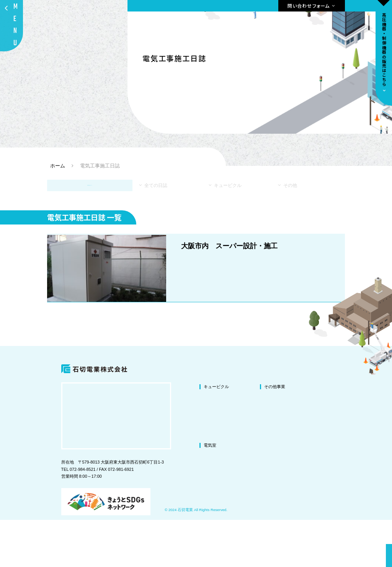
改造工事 (212, 454)
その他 (288, 207)
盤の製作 (273, 473)
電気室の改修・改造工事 (227, 502)
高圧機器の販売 (282, 502)
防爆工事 (273, 493)
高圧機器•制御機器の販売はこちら (384, 50)
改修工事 (212, 444)
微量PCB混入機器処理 (285, 483)
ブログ (331, 483)
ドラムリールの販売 (286, 512)
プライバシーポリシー (346, 493)
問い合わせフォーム (309, 6)
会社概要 (333, 454)
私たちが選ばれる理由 (346, 434)
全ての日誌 (162, 207)
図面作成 (273, 454)
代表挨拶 (333, 444)
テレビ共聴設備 (279, 463)
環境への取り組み (341, 463)
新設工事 (212, 473)
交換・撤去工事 (218, 483)
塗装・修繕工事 (218, 463)
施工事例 (333, 473)
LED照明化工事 (279, 444)
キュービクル (230, 207)
